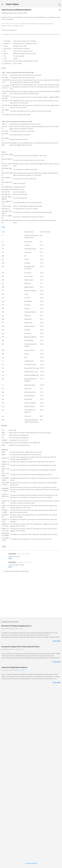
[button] (60, 10)
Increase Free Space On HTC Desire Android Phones (20, 647)
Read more (57, 641)
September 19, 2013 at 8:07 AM (24, 562)
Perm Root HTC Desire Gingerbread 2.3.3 (16, 626)
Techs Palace (12, 4)
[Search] (60, 5)
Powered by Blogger (31, 863)
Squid (4, 547)
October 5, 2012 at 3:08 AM (23, 554)
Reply (10, 558)
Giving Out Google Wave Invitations (14, 667)
